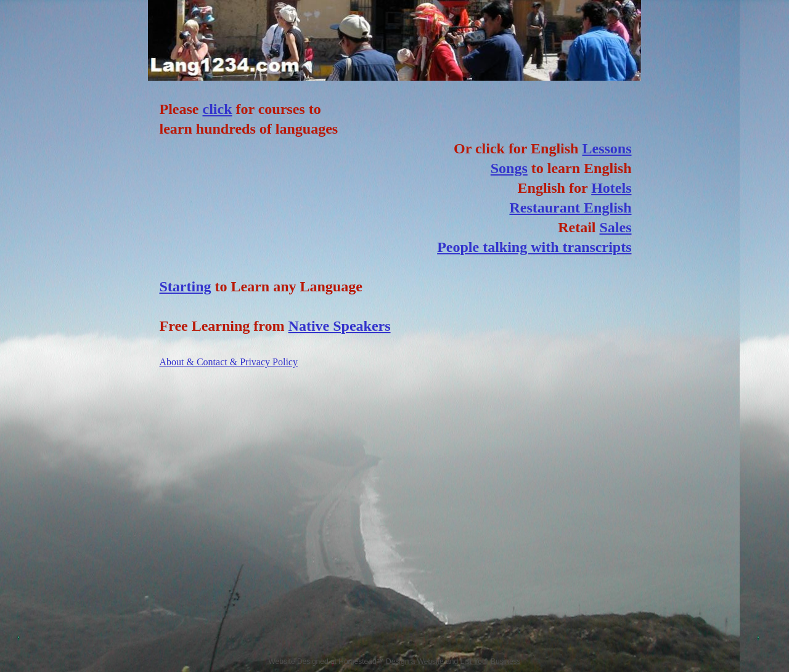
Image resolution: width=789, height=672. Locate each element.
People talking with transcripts (534, 247)
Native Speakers (340, 326)
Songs (509, 168)
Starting (186, 286)
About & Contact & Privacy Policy (229, 362)
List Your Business (491, 662)
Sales (615, 227)
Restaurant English (570, 208)
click (217, 109)
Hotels (611, 188)
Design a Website (415, 662)
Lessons (607, 148)
